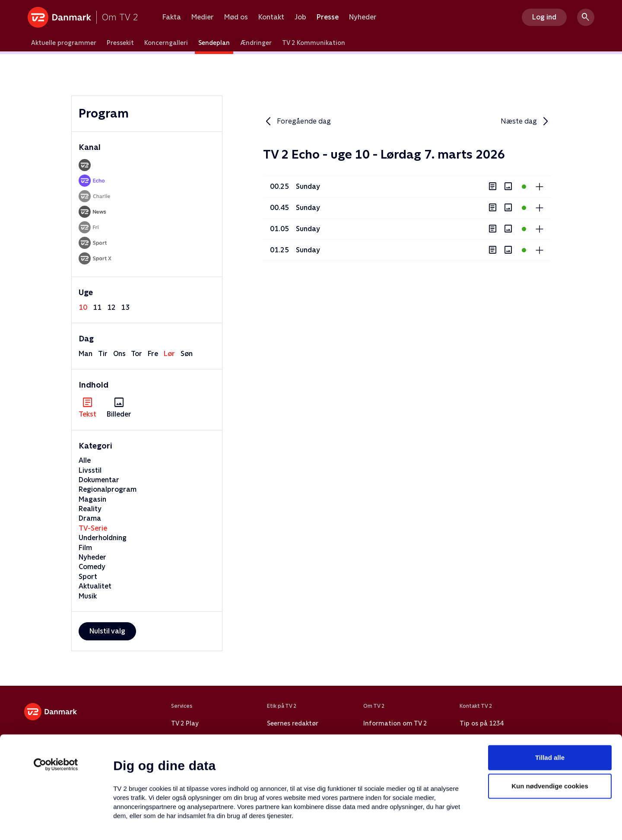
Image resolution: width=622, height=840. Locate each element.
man (86, 354)
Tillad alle (550, 697)
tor (136, 354)
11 (97, 307)
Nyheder (363, 17)
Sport (88, 577)
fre (153, 354)
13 (125, 307)
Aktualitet (95, 586)
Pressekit (120, 43)
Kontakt (271, 17)
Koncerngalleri (166, 43)
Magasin (92, 499)
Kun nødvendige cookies (550, 726)
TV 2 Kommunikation (314, 43)
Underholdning (103, 538)
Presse (328, 17)
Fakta (172, 17)
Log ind (544, 17)
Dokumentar (99, 480)
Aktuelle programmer (64, 43)
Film (85, 548)
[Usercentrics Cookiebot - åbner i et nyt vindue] (56, 704)
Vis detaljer (419, 823)
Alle (85, 460)
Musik (88, 596)
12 (111, 307)
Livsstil (90, 470)
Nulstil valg (107, 631)
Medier (203, 17)
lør (169, 354)
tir (103, 354)
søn (187, 354)
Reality (90, 509)
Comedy (92, 567)
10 (83, 307)
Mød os (236, 17)
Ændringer (256, 43)
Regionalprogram (108, 489)
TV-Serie (93, 528)
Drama (90, 518)
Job (300, 17)
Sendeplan (214, 43)
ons (119, 354)
